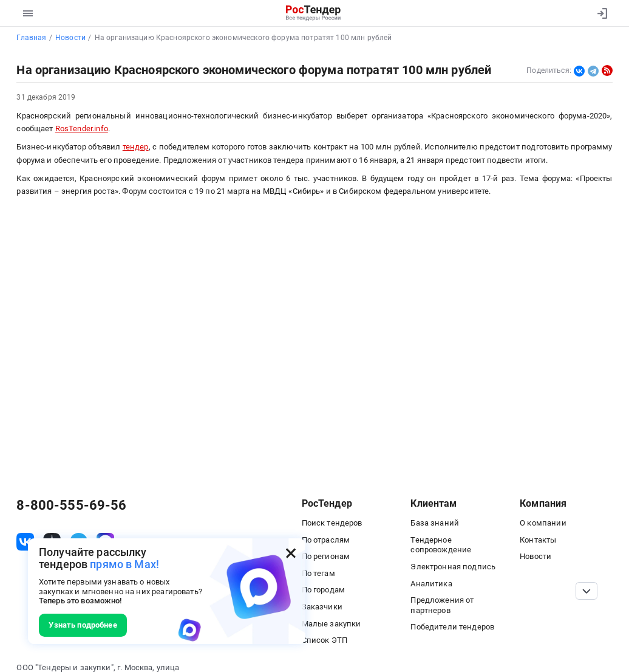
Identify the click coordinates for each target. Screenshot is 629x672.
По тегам (318, 573)
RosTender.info (82, 129)
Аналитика (431, 584)
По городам (323, 590)
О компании (543, 523)
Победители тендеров (452, 627)
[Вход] (600, 13)
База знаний (435, 523)
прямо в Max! (124, 564)
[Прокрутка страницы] (587, 591)
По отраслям (326, 540)
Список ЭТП (325, 640)
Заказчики (322, 607)
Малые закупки (331, 624)
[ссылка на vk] (25, 542)
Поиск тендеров (332, 523)
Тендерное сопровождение (441, 545)
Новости (535, 556)
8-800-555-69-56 (71, 506)
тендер (136, 147)
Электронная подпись (453, 567)
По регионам (326, 556)
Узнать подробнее (83, 625)
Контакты (538, 540)
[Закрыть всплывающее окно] (291, 553)
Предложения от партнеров (442, 605)
